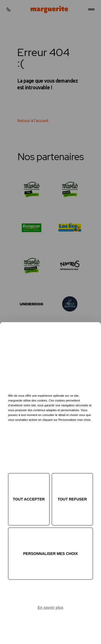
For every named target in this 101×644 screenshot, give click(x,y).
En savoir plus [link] (51, 608)
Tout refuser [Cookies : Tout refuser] (72, 499)
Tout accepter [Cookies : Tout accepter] (29, 499)
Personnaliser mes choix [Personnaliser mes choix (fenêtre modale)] (50, 554)
